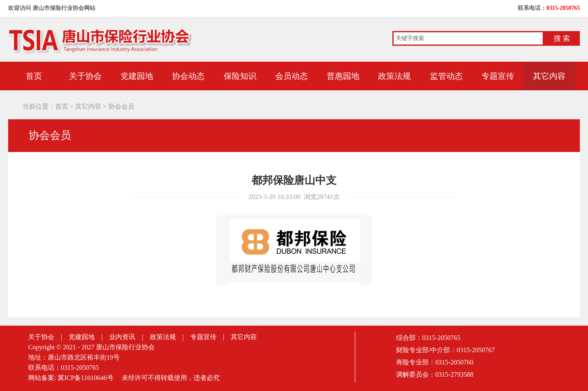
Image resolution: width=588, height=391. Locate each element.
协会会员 (121, 106)
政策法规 (394, 76)
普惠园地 (343, 76)
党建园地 (137, 76)
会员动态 (292, 76)
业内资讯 (122, 337)
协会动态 (188, 76)
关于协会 (85, 76)
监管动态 (446, 76)
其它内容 (549, 76)
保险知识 (240, 76)
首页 (34, 76)
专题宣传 (498, 76)
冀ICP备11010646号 (85, 378)
